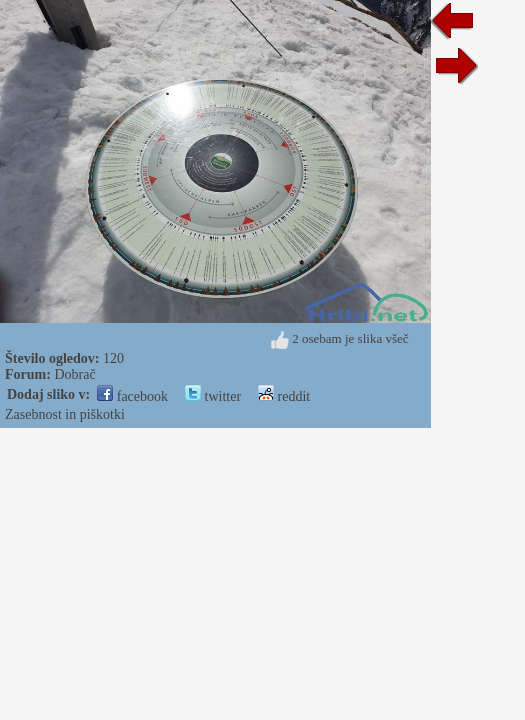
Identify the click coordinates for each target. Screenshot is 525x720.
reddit (284, 396)
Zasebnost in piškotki (65, 414)
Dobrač (74, 374)
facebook (132, 396)
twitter (213, 396)
